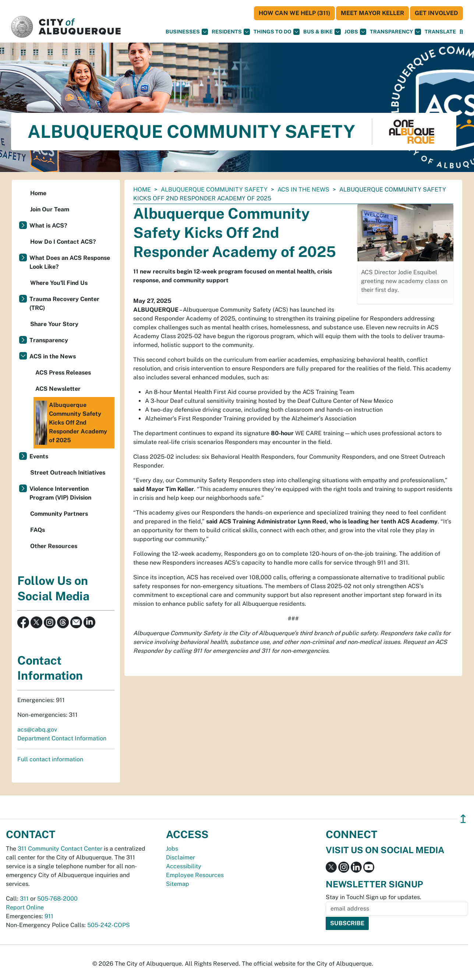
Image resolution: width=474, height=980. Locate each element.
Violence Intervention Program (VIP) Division (60, 493)
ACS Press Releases (63, 373)
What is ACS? (48, 226)
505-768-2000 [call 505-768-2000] (57, 899)
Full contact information (50, 759)
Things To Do (277, 32)
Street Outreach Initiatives (68, 473)
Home (142, 189)
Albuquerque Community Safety (214, 189)
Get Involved (436, 13)
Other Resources (54, 546)
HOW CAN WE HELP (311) (294, 13)
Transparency (395, 32)
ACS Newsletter (58, 389)
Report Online (25, 907)
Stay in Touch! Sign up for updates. (374, 897)
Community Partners (59, 514)
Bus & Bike (322, 32)
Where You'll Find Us (59, 283)
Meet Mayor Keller (372, 13)
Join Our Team (50, 209)
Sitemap (178, 884)
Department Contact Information (62, 738)
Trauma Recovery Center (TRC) (64, 303)
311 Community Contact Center (60, 849)
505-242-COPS (109, 925)
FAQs (38, 530)
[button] (440, 32)
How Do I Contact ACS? (63, 242)
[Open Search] (461, 32)
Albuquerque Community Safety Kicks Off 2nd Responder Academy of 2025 (71, 423)
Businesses (187, 32)
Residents (231, 32)
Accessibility (184, 866)
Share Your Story (54, 324)
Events (39, 456)
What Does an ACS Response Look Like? (70, 262)
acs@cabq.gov (37, 729)
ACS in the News (303, 189)
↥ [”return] (463, 819)
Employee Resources (195, 875)
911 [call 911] (49, 916)
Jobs (355, 32)
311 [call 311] (24, 899)
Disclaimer (181, 857)
